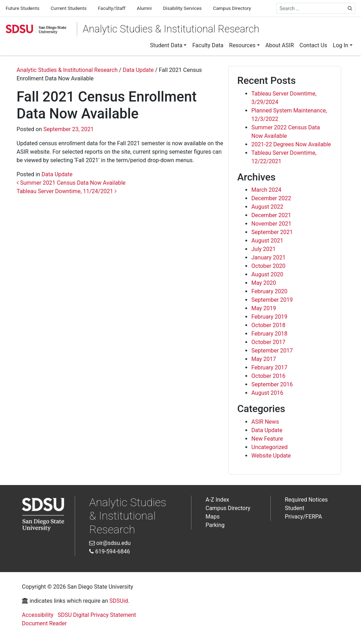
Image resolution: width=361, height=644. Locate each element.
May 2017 (264, 359)
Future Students (23, 8)
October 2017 (268, 342)
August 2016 (267, 393)
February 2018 (269, 334)
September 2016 (272, 384)
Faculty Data (208, 45)
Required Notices (306, 500)
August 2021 (267, 241)
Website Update (271, 456)
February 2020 (269, 291)
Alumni (144, 8)
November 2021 (271, 224)
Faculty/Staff (112, 8)
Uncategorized (270, 447)
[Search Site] (350, 8)
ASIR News (265, 422)
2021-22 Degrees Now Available (291, 144)
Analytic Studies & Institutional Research (171, 29)
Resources (242, 45)
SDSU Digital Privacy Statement (97, 615)
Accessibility (38, 615)
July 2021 (264, 249)
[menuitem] (168, 45)
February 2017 (269, 367)
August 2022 (267, 207)
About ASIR (280, 45)
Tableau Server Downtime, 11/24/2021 (67, 191)
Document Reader (44, 623)
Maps (213, 517)
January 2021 (268, 257)
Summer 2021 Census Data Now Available (71, 183)
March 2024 (266, 190)
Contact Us (314, 45)
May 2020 (264, 283)
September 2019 (272, 300)
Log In (341, 45)
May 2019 (264, 308)
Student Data (166, 45)
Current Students (69, 8)
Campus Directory (232, 8)
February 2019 (269, 317)
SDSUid (119, 601)
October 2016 (268, 376)
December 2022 (271, 198)
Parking (215, 525)
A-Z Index (217, 500)
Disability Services (182, 8)
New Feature (267, 439)
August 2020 (267, 274)
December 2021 (271, 215)
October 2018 (268, 325)
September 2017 (272, 351)
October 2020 (268, 266)
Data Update (57, 174)
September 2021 (272, 232)
